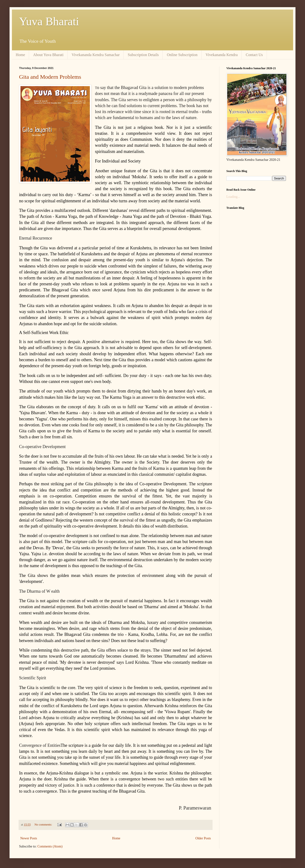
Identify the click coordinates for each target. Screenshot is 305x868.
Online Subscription (182, 55)
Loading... (233, 197)
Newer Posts (29, 838)
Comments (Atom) (50, 846)
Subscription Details (143, 55)
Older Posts (203, 838)
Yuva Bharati (49, 21)
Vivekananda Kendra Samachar (96, 55)
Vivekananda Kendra (222, 55)
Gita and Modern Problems (50, 77)
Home (20, 55)
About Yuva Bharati (48, 55)
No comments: (44, 825)
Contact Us (254, 55)
